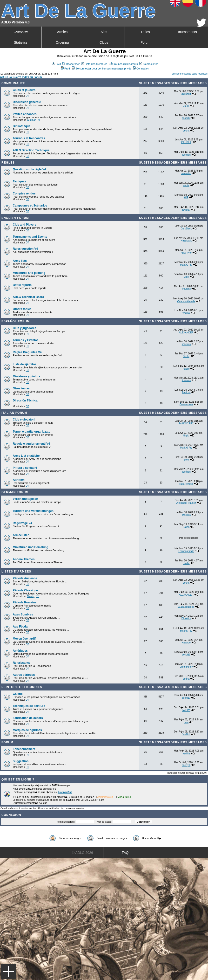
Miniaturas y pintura (27, 376)
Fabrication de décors (28, 718)
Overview (21, 32)
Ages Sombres (23, 614)
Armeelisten (21, 535)
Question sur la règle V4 (29, 169)
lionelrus (186, 155)
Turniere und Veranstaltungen (33, 511)
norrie (186, 185)
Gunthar (31, 120)
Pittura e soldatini (25, 468)
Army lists (20, 261)
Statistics (21, 42)
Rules (146, 32)
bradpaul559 (65, 792)
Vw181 (186, 735)
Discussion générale (27, 102)
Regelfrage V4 (22, 523)
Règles (8, 163)
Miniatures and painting (29, 273)
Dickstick (186, 618)
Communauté (13, 83)
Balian (186, 527)
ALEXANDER (186, 333)
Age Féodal (21, 627)
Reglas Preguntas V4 (27, 352)
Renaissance (22, 663)
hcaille (186, 369)
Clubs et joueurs (24, 90)
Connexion (141, 69)
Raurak (186, 210)
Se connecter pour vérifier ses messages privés (102, 69)
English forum (15, 218)
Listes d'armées (16, 572)
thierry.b (186, 765)
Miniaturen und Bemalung (30, 547)
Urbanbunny (186, 667)
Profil (66, 69)
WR (186, 197)
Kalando (186, 643)
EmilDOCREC (186, 424)
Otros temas (21, 388)
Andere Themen (24, 559)
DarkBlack (186, 229)
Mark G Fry (186, 265)
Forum (145, 42)
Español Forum (16, 321)
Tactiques (19, 181)
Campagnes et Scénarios (30, 206)
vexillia (186, 313)
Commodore (186, 404)
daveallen (186, 173)
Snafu (186, 356)
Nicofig (31, 596)
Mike (186, 277)
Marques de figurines (27, 730)
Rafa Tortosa (186, 484)
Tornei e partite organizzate (31, 432)
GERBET (186, 142)
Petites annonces (25, 114)
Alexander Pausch (186, 503)
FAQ (57, 64)
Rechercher (71, 64)
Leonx (186, 131)
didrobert (186, 94)
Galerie (18, 694)
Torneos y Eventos (26, 340)
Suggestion (21, 761)
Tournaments (187, 32)
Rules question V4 (25, 249)
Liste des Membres (94, 64)
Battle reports (22, 285)
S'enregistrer (149, 64)
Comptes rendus (24, 193)
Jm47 (186, 106)
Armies (62, 32)
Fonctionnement (24, 749)
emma (186, 679)
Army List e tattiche (26, 456)
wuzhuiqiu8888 (186, 607)
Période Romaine (25, 602)
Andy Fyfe (186, 253)
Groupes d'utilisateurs (123, 64)
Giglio (186, 436)
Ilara (186, 722)
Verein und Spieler (25, 499)
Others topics (22, 309)
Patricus (186, 392)
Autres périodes (24, 675)
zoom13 (186, 118)
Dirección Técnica (25, 400)
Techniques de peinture (29, 706)
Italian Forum (14, 413)
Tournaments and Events (30, 237)
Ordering (62, 42)
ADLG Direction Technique (31, 150)
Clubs (104, 42)
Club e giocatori (24, 420)
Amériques (20, 651)
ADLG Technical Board (28, 297)
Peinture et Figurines (22, 687)
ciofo (186, 460)
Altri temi (19, 480)
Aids (104, 32)
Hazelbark (186, 241)
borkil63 (186, 655)
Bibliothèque (22, 126)
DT (27, 96)
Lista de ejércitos (25, 364)
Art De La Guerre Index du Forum (21, 77)
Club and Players (24, 225)
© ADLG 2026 (83, 853)
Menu (8, 972)
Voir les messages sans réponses (190, 74)
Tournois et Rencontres (29, 138)
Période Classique (25, 590)
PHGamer (186, 289)
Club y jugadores (24, 328)
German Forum (15, 492)
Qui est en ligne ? (18, 780)
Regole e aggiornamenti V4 (31, 444)
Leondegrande (186, 551)
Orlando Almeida (186, 301)
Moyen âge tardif (24, 639)
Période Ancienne (25, 578)
